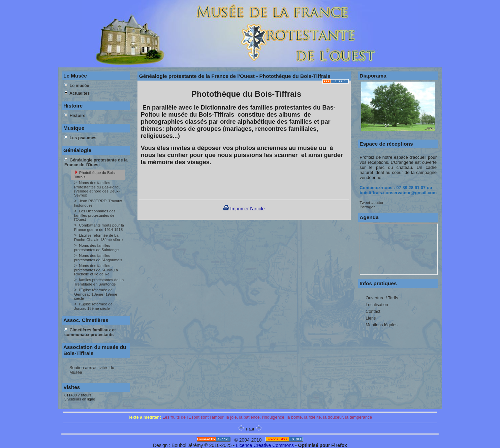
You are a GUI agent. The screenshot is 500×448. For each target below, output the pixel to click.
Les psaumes (80, 138)
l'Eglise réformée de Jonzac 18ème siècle (93, 306)
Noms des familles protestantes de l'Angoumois (98, 258)
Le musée (77, 86)
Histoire (75, 116)
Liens (371, 318)
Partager (367, 207)
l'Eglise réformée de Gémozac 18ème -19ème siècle (96, 294)
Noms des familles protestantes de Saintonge (96, 248)
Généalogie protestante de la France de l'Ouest (96, 162)
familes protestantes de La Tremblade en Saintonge (99, 282)
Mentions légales (382, 325)
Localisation (377, 305)
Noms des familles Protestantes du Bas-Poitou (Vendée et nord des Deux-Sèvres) (97, 189)
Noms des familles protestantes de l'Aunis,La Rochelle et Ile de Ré (96, 270)
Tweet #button (372, 202)
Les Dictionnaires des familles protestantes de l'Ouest (95, 215)
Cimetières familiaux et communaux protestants (90, 332)
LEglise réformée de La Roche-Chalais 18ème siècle (98, 237)
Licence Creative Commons (265, 445)
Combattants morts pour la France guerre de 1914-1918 (99, 227)
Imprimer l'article (244, 209)
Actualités (77, 93)
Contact (373, 311)
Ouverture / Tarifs (382, 298)
